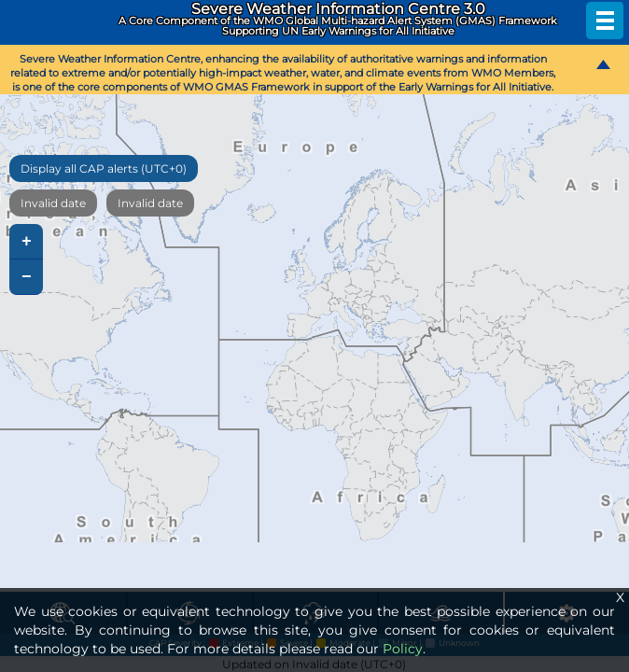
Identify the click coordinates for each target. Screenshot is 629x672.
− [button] (27, 277)
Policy (403, 649)
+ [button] (27, 242)
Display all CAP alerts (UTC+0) (104, 168)
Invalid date (53, 203)
